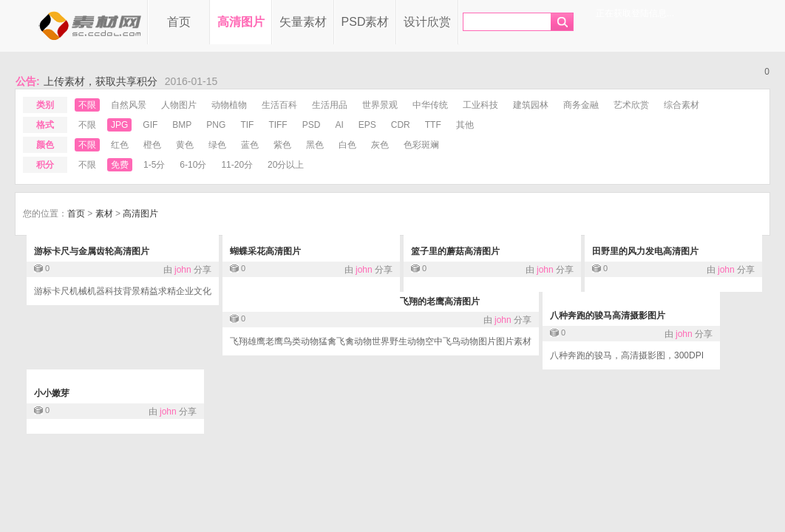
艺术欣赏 (631, 105)
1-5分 (154, 165)
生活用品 (330, 105)
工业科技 (480, 105)
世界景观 (380, 105)
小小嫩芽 (52, 393)
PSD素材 (366, 22)
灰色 (380, 145)
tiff (278, 125)
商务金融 (581, 105)
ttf (433, 125)
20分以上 (286, 165)
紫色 (282, 145)
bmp (182, 125)
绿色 (217, 145)
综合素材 (682, 105)
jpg (119, 125)
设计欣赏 (427, 22)
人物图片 (179, 105)
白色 (347, 145)
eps (367, 125)
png (216, 125)
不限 (87, 105)
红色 (120, 145)
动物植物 (229, 105)
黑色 (315, 145)
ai (339, 125)
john (183, 270)
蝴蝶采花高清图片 (265, 251)
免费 (120, 165)
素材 (104, 214)
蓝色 (250, 145)
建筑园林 (531, 105)
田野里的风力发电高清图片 (645, 251)
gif (150, 125)
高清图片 (241, 22)
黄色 (185, 145)
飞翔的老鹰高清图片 (440, 301)
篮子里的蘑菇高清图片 (455, 251)
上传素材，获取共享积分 (101, 81)
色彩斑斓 (421, 145)
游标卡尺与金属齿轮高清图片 (92, 251)
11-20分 (237, 165)
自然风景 (129, 105)
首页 (179, 22)
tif (247, 125)
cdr (401, 125)
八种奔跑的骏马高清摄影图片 (608, 316)
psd (312, 125)
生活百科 (279, 105)
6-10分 (193, 165)
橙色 (152, 145)
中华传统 (430, 105)
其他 (465, 125)
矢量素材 (303, 22)
